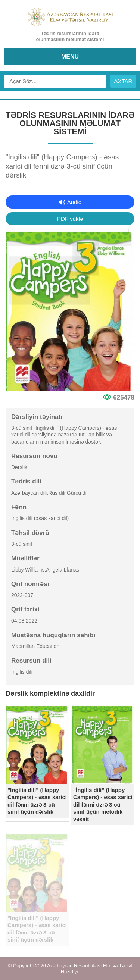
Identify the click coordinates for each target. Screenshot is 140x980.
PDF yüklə (70, 219)
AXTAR (123, 81)
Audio (74, 202)
